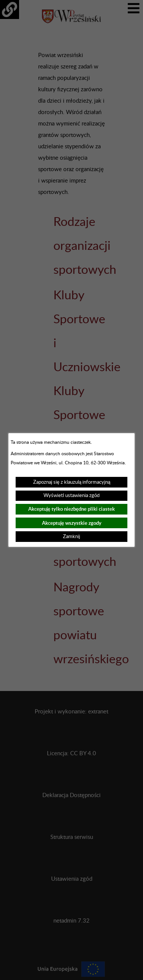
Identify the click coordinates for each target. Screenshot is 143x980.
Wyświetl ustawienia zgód (71, 496)
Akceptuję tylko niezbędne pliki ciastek (71, 509)
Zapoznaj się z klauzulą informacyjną (72, 482)
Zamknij (71, 537)
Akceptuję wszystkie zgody (72, 523)
